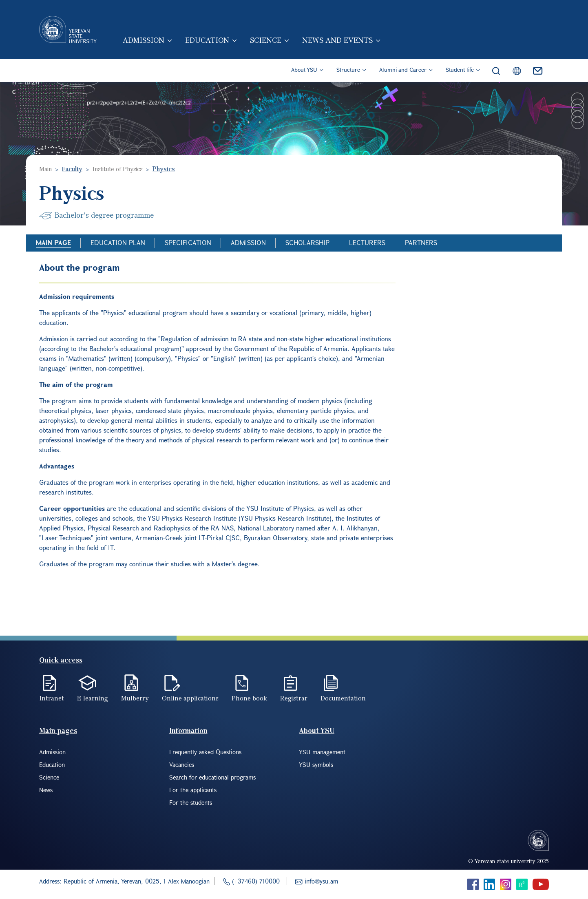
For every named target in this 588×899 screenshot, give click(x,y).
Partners (421, 242)
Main (45, 169)
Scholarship (307, 242)
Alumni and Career (403, 70)
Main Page (53, 242)
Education (207, 40)
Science (266, 40)
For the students (191, 802)
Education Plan (118, 242)
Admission (144, 40)
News (46, 790)
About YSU (304, 70)
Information (188, 730)
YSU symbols (316, 764)
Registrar (294, 698)
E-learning (93, 698)
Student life (460, 70)
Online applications (190, 698)
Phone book (249, 698)
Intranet (52, 698)
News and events (337, 40)
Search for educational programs (212, 777)
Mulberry (135, 698)
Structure (348, 70)
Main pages (58, 730)
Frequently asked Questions (205, 752)
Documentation (343, 698)
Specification (188, 242)
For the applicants (193, 790)
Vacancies (182, 764)
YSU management (322, 752)
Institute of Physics (117, 169)
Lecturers (367, 242)
